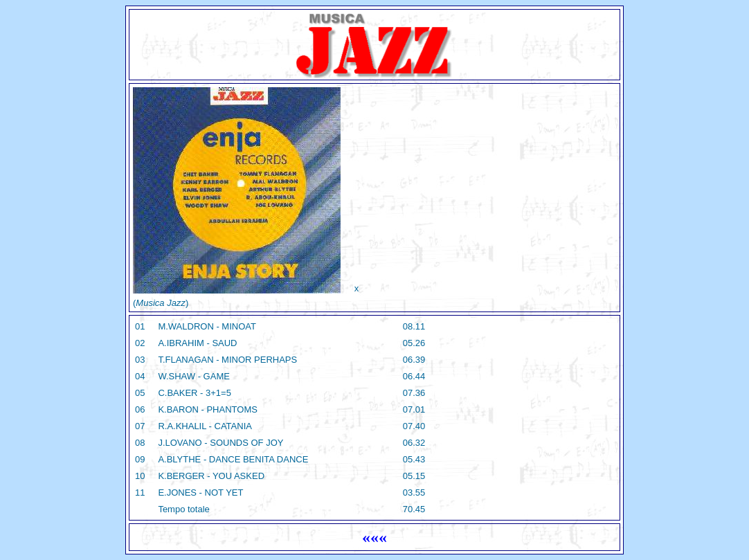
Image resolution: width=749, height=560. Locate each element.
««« (374, 537)
